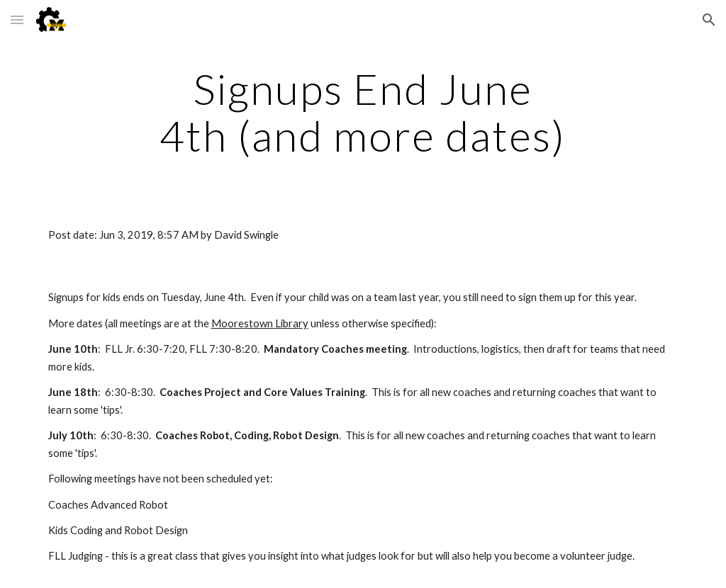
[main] (363, 112)
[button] (17, 19)
